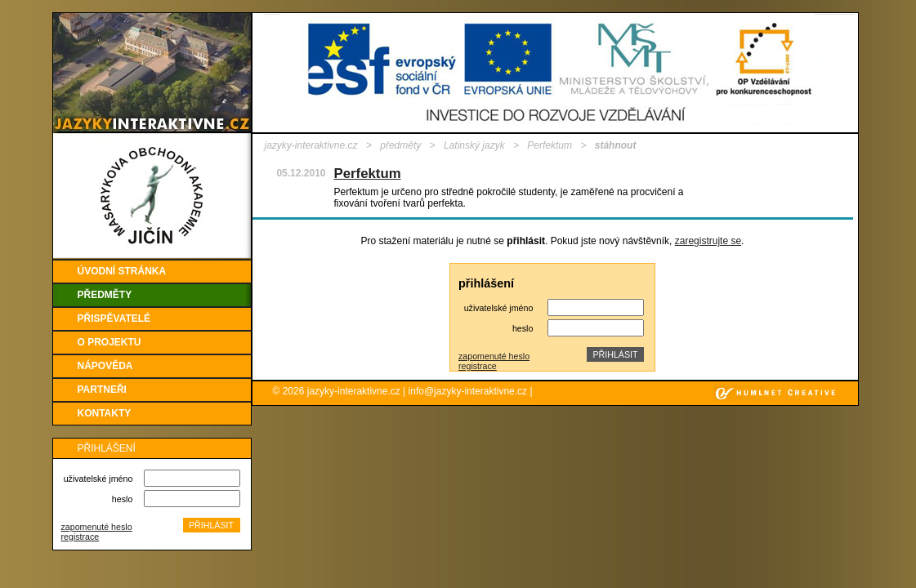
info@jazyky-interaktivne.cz (468, 391)
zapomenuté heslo (97, 527)
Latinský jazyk (474, 145)
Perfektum (550, 145)
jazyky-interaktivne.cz (311, 145)
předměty (400, 145)
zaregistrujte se (708, 241)
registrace (80, 537)
